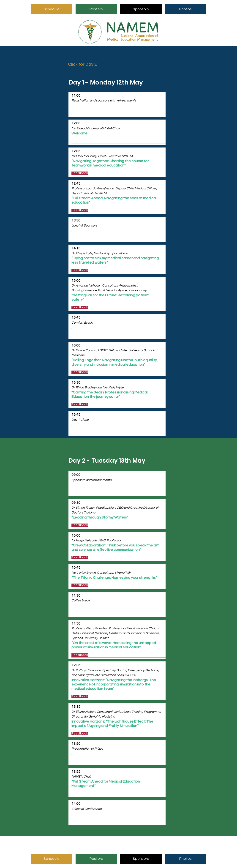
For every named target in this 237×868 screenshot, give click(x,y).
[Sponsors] (141, 9)
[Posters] (96, 9)
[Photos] (186, 9)
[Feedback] (88, 173)
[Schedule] (52, 9)
